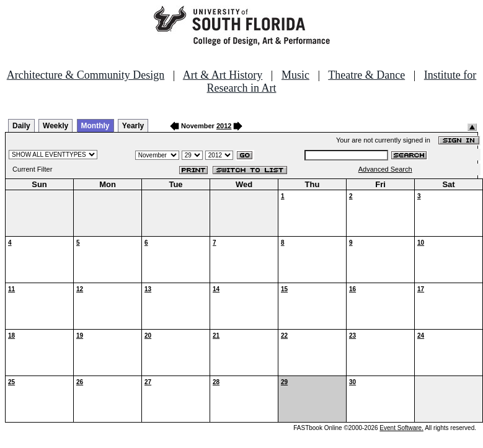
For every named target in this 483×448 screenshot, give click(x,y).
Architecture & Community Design (86, 75)
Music (295, 75)
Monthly (95, 126)
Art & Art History (223, 75)
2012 (224, 126)
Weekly (55, 126)
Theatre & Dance (366, 75)
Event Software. (401, 428)
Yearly (133, 126)
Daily (21, 126)
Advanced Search (385, 169)
